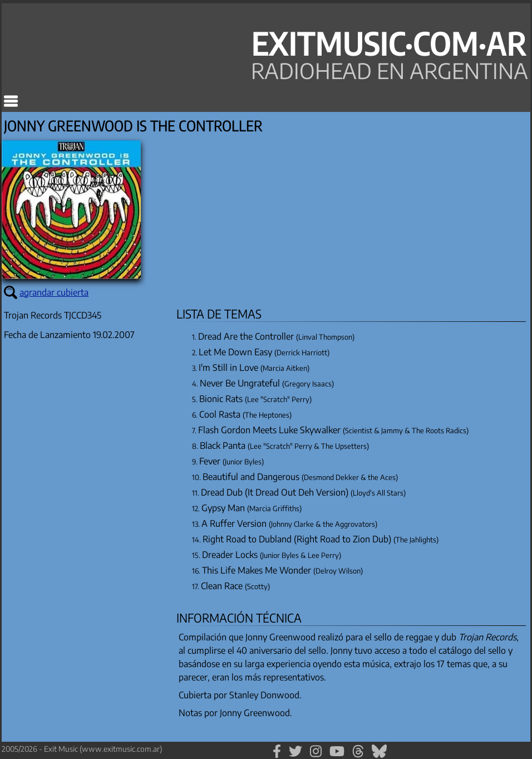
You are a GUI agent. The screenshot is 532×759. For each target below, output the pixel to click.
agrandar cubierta (54, 292)
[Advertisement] (85, 548)
